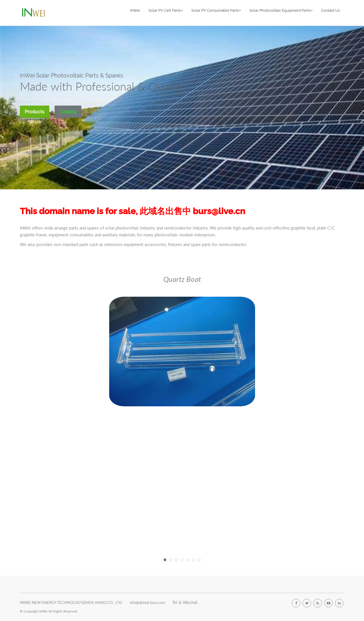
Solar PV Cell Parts (166, 10)
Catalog (68, 112)
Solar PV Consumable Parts (216, 10)
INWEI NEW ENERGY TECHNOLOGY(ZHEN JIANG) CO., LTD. (71, 602)
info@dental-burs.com (147, 602)
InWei (135, 10)
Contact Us (330, 10)
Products (35, 112)
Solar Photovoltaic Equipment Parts (281, 10)
